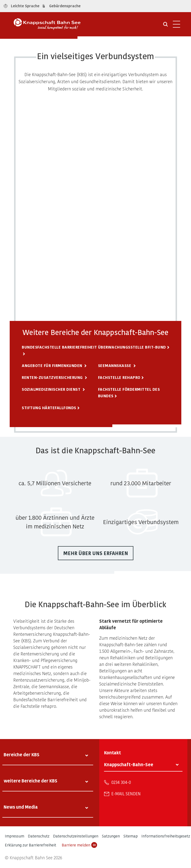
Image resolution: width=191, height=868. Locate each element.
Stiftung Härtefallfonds (49, 408)
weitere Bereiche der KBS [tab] (31, 781)
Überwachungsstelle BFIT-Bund (132, 347)
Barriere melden (79, 845)
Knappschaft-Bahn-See (129, 764)
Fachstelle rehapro (119, 377)
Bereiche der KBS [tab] (22, 754)
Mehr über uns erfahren (96, 553)
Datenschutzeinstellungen (76, 836)
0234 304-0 (121, 782)
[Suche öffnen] (165, 26)
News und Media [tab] (21, 807)
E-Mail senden (126, 794)
